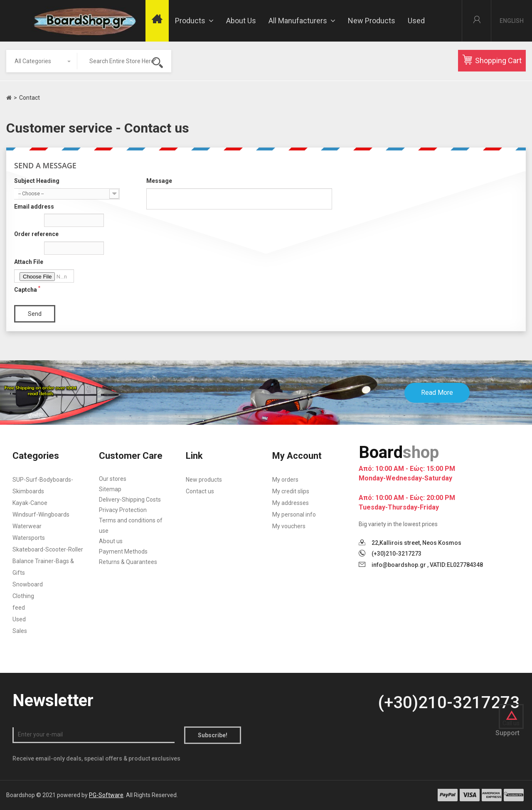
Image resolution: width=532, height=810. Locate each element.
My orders (285, 480)
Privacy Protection (123, 510)
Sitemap (110, 489)
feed (19, 608)
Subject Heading (37, 181)
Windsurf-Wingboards (41, 515)
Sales (20, 631)
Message (159, 181)
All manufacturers (302, 21)
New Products (372, 21)
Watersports (29, 538)
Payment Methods (123, 551)
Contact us (200, 491)
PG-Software (106, 795)
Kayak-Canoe (30, 503)
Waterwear (27, 526)
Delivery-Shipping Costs (130, 500)
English (512, 21)
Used (416, 21)
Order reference (36, 234)
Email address (34, 207)
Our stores (113, 479)
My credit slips (291, 491)
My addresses (291, 503)
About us (241, 21)
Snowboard (28, 584)
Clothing (23, 596)
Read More (437, 393)
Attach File (29, 262)
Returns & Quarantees (128, 562)
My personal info (294, 515)
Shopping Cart (492, 60)
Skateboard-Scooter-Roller (48, 549)
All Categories (33, 61)
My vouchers (289, 526)
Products (194, 21)
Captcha (27, 289)
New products (204, 480)
